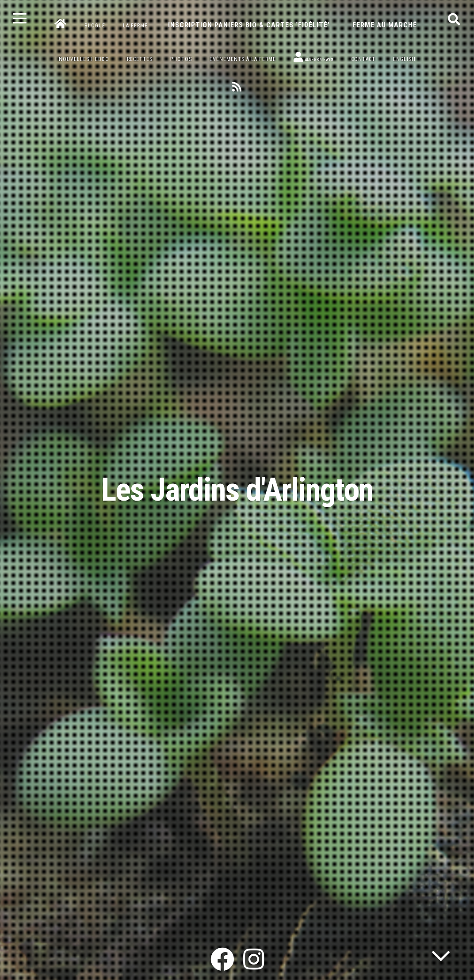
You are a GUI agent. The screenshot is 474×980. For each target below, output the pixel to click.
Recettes (140, 59)
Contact (363, 59)
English (404, 59)
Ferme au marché (385, 25)
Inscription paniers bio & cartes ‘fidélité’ (249, 25)
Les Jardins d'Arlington (237, 490)
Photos (181, 59)
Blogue (95, 26)
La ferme (135, 26)
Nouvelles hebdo (84, 59)
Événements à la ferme (243, 59)
